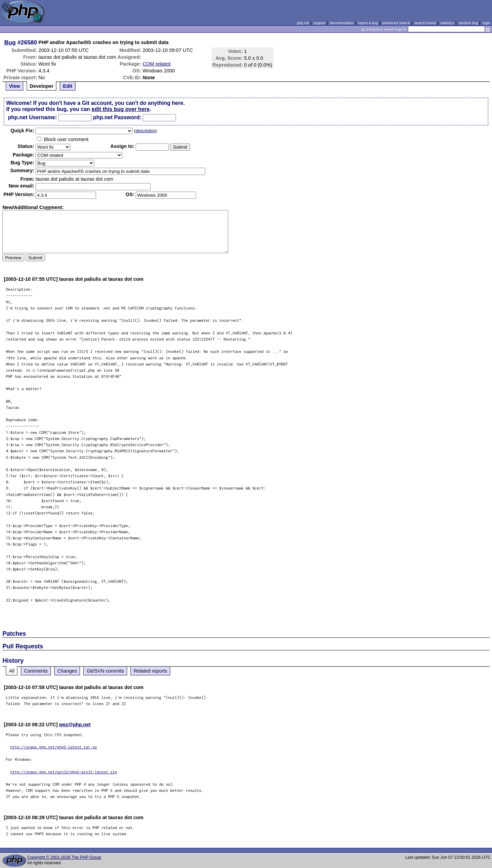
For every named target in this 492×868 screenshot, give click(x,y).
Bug (10, 42)
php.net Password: (117, 117)
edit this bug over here (121, 109)
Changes (67, 671)
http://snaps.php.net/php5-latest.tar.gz (54, 747)
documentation (342, 23)
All (12, 671)
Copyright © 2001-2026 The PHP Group (64, 857)
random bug (468, 23)
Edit (67, 86)
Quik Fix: (23, 130)
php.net (303, 23)
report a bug (368, 23)
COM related (156, 64)
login (486, 23)
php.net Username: (32, 117)
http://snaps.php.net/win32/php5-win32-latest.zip (64, 772)
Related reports (150, 671)
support (319, 23)
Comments (36, 671)
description (145, 131)
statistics (447, 23)
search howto (425, 23)
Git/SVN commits (105, 671)
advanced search (396, 23)
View (15, 86)
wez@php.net (75, 725)
